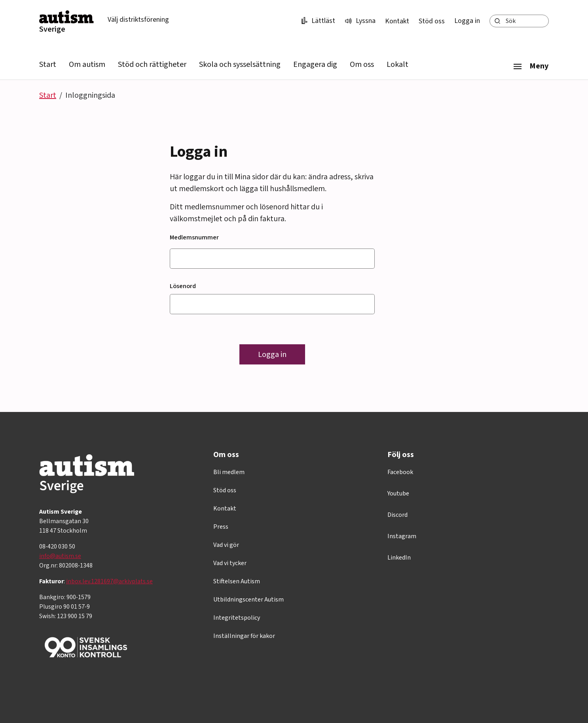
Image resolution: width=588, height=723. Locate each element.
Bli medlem (229, 472)
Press (221, 527)
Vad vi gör (226, 545)
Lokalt (397, 65)
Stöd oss (432, 21)
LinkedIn (399, 558)
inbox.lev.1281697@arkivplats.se (109, 581)
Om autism (87, 65)
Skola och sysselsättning (240, 65)
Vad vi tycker (230, 563)
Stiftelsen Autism (237, 581)
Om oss (362, 65)
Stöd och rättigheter (152, 65)
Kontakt (397, 21)
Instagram (402, 536)
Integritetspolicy (237, 618)
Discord (397, 515)
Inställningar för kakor (244, 636)
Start (48, 65)
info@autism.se (60, 556)
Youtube (398, 493)
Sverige (52, 29)
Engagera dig (315, 65)
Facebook (400, 472)
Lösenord (183, 286)
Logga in (467, 21)
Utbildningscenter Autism (248, 600)
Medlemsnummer (194, 237)
